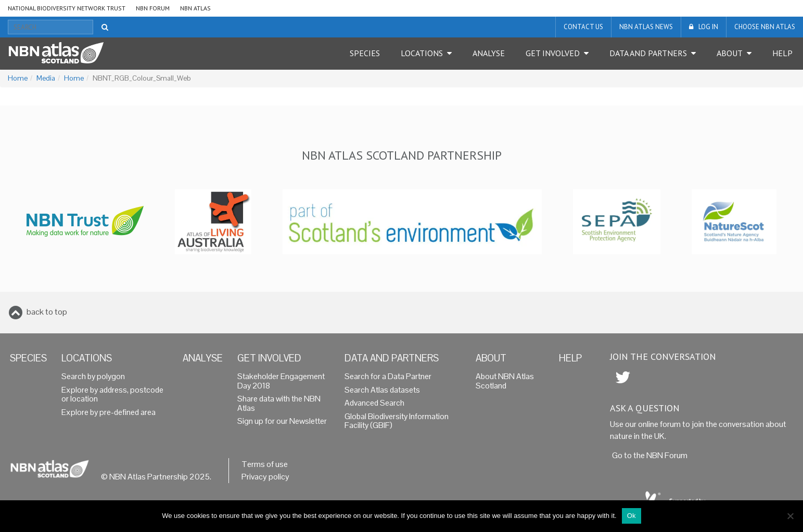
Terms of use (265, 464)
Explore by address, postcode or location (112, 395)
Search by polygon (93, 377)
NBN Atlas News (646, 27)
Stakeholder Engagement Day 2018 (281, 381)
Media (46, 78)
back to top (47, 312)
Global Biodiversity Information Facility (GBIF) (397, 421)
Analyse (489, 53)
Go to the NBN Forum (650, 455)
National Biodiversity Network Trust (67, 8)
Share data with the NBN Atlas (279, 404)
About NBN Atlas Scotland (505, 381)
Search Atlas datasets (382, 390)
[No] (790, 516)
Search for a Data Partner (388, 377)
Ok (632, 516)
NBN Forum (153, 8)
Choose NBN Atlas (765, 27)
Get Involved (553, 53)
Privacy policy (265, 477)
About (730, 53)
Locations (422, 53)
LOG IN (708, 27)
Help (782, 53)
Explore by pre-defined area (109, 412)
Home (18, 78)
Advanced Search (374, 403)
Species (365, 53)
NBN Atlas (195, 8)
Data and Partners (648, 53)
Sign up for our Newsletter (282, 421)
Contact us (583, 27)
